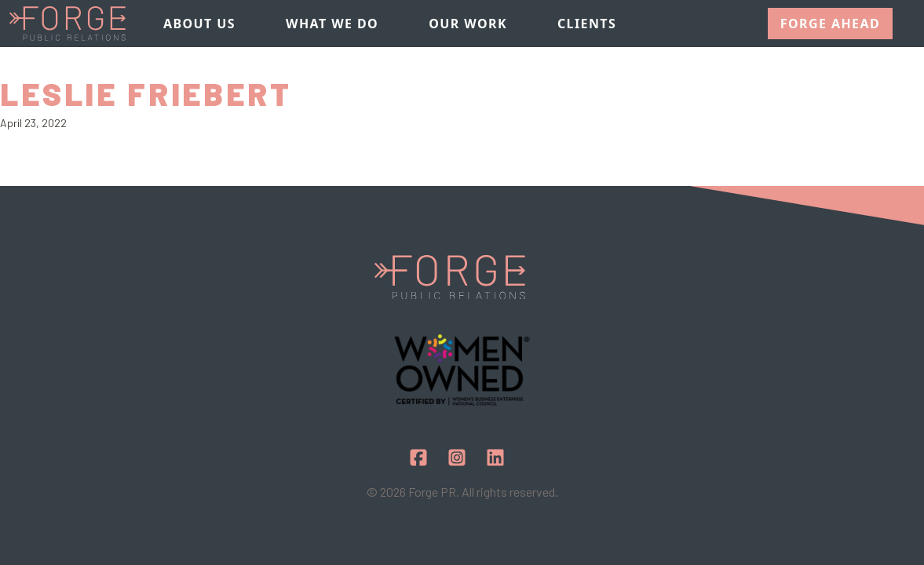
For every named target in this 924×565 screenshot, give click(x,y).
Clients (587, 24)
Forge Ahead (830, 24)
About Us (199, 24)
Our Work (468, 24)
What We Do (332, 24)
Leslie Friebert (146, 93)
